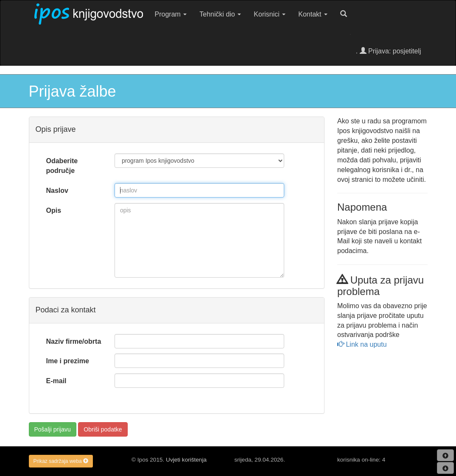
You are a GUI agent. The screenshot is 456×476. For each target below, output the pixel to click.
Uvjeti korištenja (186, 460)
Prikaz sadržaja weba (61, 461)
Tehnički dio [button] (220, 14)
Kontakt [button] (313, 14)
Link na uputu (362, 344)
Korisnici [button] (270, 14)
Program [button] (171, 14)
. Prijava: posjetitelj (389, 51)
